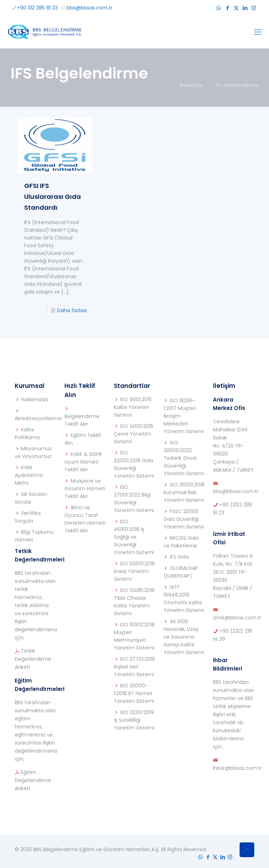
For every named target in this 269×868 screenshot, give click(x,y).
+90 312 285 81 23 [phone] (37, 8)
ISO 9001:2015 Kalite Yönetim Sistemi (133, 407)
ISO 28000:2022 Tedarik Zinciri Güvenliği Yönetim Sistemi (184, 458)
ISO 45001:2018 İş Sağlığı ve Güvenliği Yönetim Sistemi (134, 537)
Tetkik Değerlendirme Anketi (33, 659)
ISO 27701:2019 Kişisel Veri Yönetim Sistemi (134, 667)
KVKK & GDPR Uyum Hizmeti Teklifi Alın (83, 462)
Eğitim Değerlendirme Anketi (33, 780)
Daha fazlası (72, 310)
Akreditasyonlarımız (38, 418)
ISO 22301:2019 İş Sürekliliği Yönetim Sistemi (134, 720)
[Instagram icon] (254, 8)
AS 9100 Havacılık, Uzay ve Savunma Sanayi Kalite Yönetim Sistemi (184, 637)
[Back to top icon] (247, 850)
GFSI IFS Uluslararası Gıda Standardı (53, 197)
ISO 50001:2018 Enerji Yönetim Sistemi (134, 571)
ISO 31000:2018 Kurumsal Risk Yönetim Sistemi (184, 492)
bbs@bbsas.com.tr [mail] (90, 8)
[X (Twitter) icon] (236, 8)
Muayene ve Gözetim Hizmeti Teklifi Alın (85, 489)
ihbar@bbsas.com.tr (237, 768)
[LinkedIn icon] (245, 8)
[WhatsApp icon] (219, 8)
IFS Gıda (179, 557)
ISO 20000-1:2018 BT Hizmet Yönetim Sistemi (134, 693)
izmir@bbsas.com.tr (237, 618)
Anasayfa (191, 85)
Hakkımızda (35, 399)
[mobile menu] (258, 32)
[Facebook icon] (227, 8)
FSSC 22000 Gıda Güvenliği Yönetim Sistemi (184, 519)
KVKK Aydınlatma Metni (29, 475)
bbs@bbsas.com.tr (236, 491)
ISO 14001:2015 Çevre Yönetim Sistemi (134, 434)
